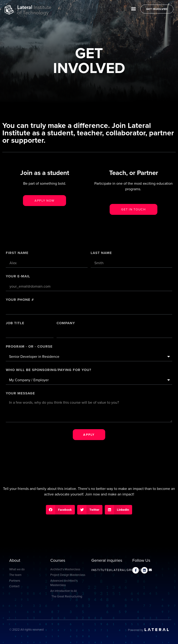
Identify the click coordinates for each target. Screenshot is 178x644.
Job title (15, 324)
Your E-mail (18, 277)
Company (66, 324)
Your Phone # (20, 300)
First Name (17, 253)
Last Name (101, 253)
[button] (134, 8)
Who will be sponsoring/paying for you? (49, 370)
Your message (20, 394)
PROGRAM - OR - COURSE (29, 347)
